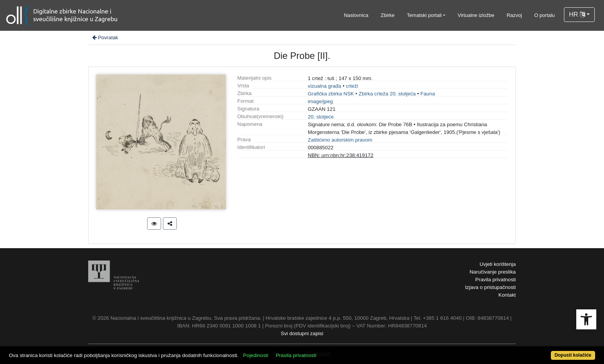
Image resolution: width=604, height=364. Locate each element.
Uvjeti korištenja (498, 264)
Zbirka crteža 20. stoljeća (387, 94)
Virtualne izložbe (476, 15)
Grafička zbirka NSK (331, 94)
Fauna (428, 94)
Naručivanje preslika (493, 272)
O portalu (544, 15)
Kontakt (507, 295)
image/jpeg (320, 101)
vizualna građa (325, 86)
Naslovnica (356, 15)
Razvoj (514, 15)
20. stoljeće (321, 117)
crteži (352, 86)
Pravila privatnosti (496, 280)
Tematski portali (424, 15)
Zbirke (388, 15)
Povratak (105, 38)
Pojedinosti (256, 355)
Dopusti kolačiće (573, 355)
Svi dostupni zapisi (302, 333)
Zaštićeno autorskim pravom (340, 140)
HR (577, 14)
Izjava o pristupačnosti (490, 287)
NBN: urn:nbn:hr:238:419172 (341, 155)
